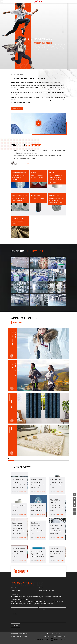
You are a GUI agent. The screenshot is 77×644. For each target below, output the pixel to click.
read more (17, 108)
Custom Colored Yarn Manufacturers (54, 636)
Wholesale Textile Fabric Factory (56, 634)
